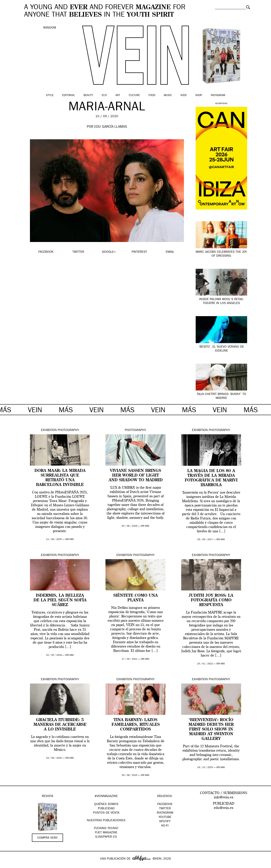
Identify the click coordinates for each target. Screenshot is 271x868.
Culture (134, 95)
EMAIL (170, 252)
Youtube (165, 817)
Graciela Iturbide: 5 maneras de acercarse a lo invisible (60, 725)
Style (50, 95)
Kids (184, 95)
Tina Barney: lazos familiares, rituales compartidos (136, 725)
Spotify (165, 822)
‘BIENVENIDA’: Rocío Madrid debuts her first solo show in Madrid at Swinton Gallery (211, 729)
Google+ (7, 865)
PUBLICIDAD (106, 809)
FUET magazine (106, 833)
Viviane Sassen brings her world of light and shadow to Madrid (136, 476)
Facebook (165, 804)
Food (152, 95)
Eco (104, 95)
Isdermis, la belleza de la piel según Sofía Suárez (60, 600)
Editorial (69, 95)
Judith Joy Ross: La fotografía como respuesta (211, 600)
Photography (68, 430)
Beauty (88, 95)
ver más (69, 539)
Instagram (218, 95)
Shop (199, 95)
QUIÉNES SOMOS (106, 804)
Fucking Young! (106, 828)
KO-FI (165, 826)
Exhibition (49, 430)
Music (168, 95)
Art (118, 95)
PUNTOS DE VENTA (106, 813)
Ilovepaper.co (106, 837)
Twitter (165, 809)
